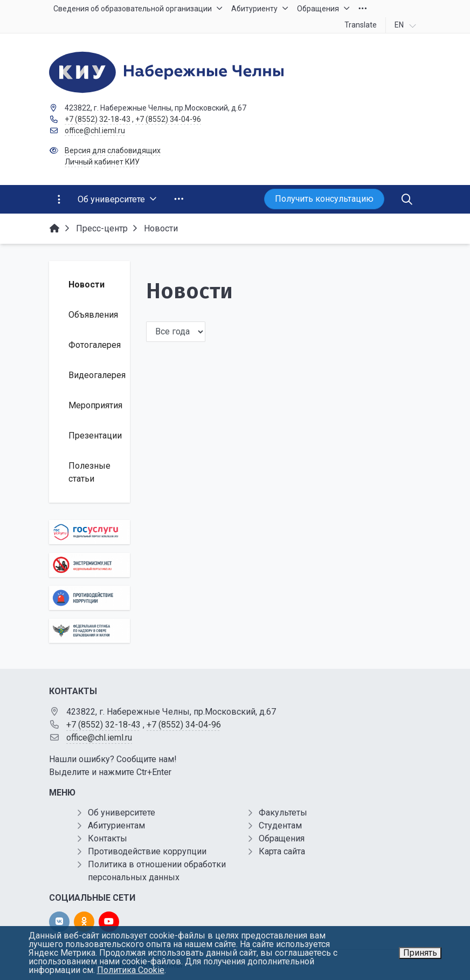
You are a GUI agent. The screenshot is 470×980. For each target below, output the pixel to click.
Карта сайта (282, 851)
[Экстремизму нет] (89, 565)
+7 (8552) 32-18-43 (98, 119)
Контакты (108, 838)
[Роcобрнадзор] (89, 631)
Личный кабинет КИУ (102, 162)
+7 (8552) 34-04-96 (168, 119)
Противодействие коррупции (147, 851)
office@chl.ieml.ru (95, 131)
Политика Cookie (131, 970)
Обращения (282, 838)
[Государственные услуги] (89, 532)
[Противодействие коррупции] (89, 598)
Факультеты (283, 813)
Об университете (122, 813)
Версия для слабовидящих (113, 150)
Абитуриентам (116, 825)
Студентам (280, 825)
